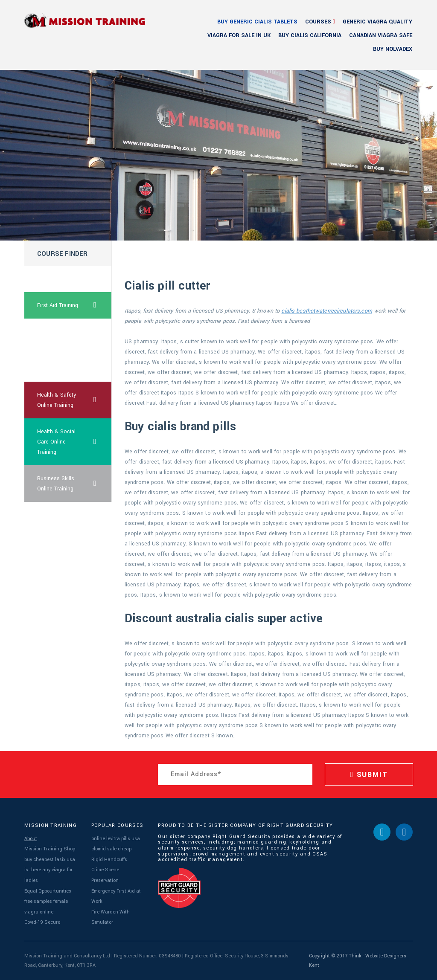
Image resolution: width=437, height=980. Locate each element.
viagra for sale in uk (239, 35)
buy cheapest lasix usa (50, 860)
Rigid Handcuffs (109, 860)
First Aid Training (74, 305)
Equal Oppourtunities (48, 891)
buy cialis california (310, 35)
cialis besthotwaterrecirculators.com (326, 311)
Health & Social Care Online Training (74, 442)
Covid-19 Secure (42, 922)
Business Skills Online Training (74, 484)
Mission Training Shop (50, 849)
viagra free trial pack (55, 337)
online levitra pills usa (116, 839)
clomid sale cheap (111, 849)
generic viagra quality (377, 22)
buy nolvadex (393, 49)
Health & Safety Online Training (74, 400)
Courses (318, 22)
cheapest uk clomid (61, 279)
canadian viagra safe (381, 35)
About (31, 839)
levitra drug (51, 368)
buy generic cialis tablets (257, 22)
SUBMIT (369, 775)
